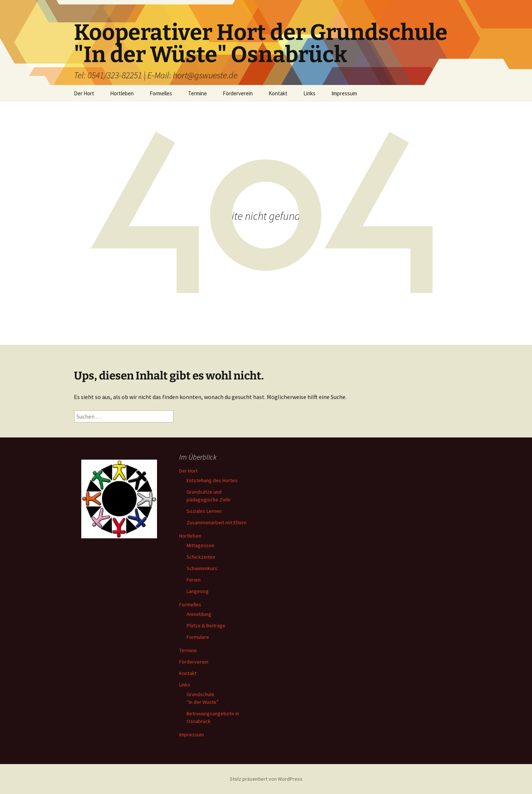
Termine (197, 93)
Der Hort (84, 93)
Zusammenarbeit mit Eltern (216, 522)
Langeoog (198, 591)
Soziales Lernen (204, 511)
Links (309, 93)
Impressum (344, 93)
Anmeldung (199, 614)
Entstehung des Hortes (212, 480)
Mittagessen (200, 545)
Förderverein (238, 93)
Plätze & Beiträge (206, 626)
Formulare (198, 637)
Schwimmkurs (202, 568)
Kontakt (278, 93)
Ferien (194, 580)
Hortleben (122, 93)
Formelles (161, 93)
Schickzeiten (201, 557)
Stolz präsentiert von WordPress (266, 779)
